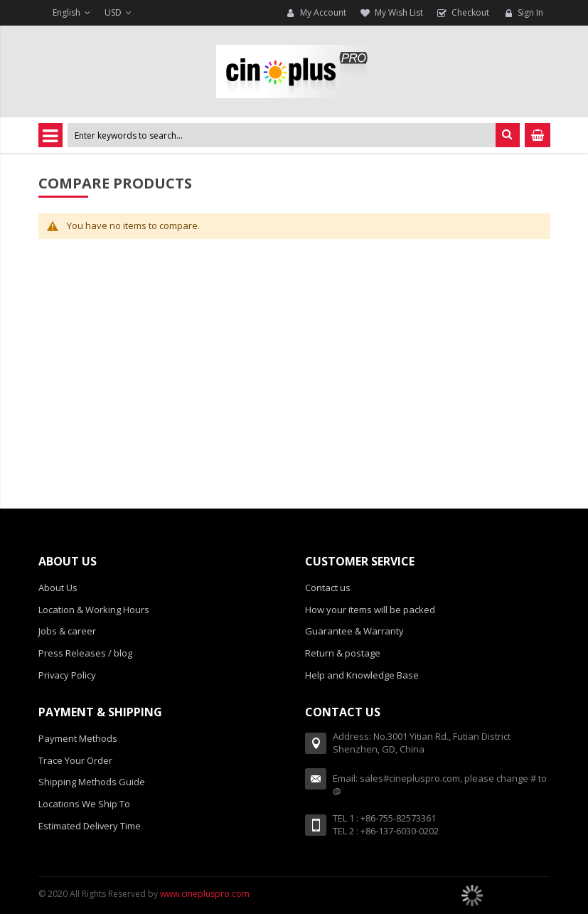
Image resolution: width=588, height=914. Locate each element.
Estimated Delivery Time (90, 826)
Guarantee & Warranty (354, 631)
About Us (58, 588)
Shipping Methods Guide (92, 782)
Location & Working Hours (94, 610)
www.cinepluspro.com (205, 894)
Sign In (530, 12)
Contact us (328, 588)
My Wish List (399, 12)
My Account (323, 12)
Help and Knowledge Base (362, 675)
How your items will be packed (370, 610)
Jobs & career (67, 631)
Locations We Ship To (84, 804)
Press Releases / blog (85, 653)
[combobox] (282, 135)
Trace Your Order (75, 760)
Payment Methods (78, 738)
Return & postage (343, 653)
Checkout (470, 12)
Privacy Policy (67, 675)
